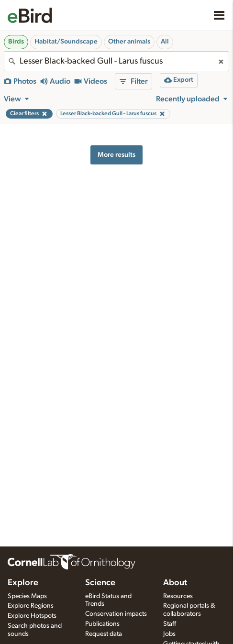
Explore (23, 583)
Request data (104, 634)
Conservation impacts (116, 614)
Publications (102, 624)
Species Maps (27, 596)
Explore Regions (31, 606)
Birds (16, 42)
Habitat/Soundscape (66, 42)
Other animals (129, 42)
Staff (170, 624)
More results (116, 155)
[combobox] (116, 61)
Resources (178, 596)
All (165, 42)
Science (100, 583)
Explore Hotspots (32, 616)
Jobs (169, 634)
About (175, 583)
